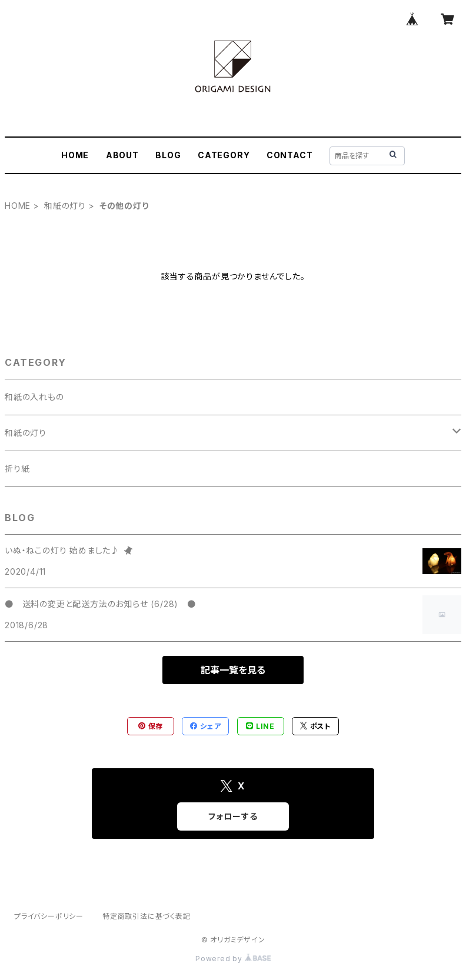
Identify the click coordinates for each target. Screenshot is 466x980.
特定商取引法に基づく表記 (147, 916)
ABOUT (122, 155)
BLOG (168, 155)
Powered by (233, 959)
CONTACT (290, 155)
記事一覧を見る (233, 670)
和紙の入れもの (34, 397)
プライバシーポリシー (49, 916)
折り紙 (17, 469)
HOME (75, 155)
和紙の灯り (65, 206)
